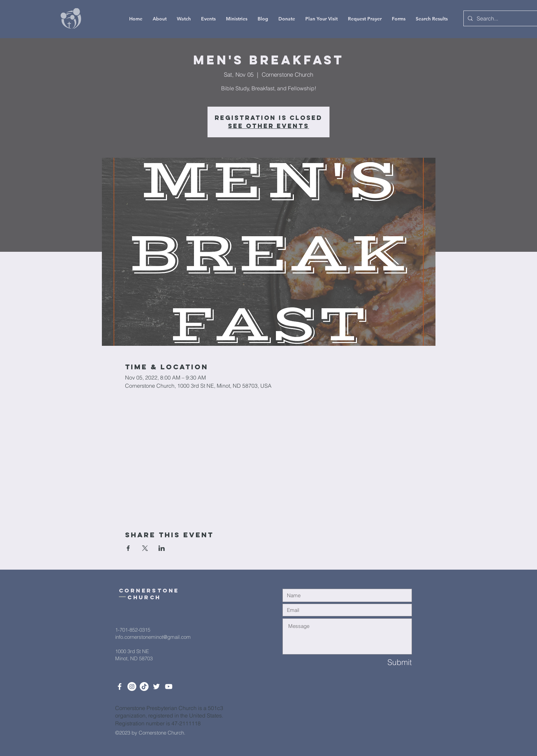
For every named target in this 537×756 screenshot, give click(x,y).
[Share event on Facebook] (128, 548)
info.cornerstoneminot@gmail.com (153, 637)
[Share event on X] (145, 548)
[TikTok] (144, 686)
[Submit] (387, 662)
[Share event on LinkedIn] (162, 548)
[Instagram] (132, 686)
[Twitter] (156, 686)
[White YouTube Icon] (169, 686)
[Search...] (501, 18)
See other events (268, 126)
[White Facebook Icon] (120, 686)
